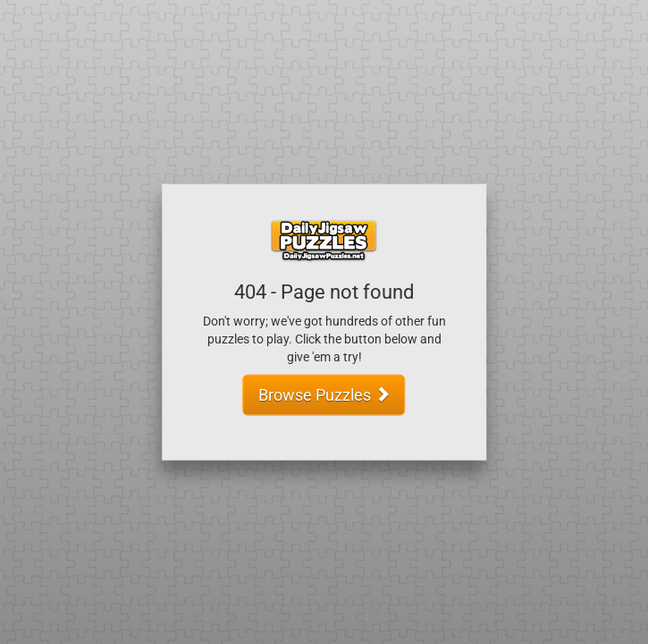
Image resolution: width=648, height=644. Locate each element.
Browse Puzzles (324, 394)
